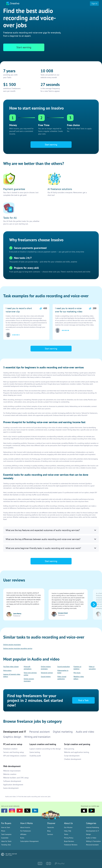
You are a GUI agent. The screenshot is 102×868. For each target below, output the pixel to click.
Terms (66, 834)
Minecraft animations (28, 668)
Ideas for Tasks (6, 841)
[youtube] (20, 811)
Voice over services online (30, 674)
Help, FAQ (68, 831)
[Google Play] (92, 811)
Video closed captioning (62, 678)
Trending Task (6, 845)
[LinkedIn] (35, 811)
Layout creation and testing (43, 744)
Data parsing (69, 749)
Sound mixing (46, 677)
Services (50, 834)
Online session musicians (12, 645)
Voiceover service (47, 673)
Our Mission (68, 827)
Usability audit (35, 756)
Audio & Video (91, 838)
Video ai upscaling (92, 668)
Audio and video (11, 797)
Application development (13, 785)
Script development (72, 756)
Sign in (94, 4)
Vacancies (51, 827)
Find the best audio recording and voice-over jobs (34, 797)
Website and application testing (77, 752)
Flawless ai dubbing (77, 668)
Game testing (35, 752)
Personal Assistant (92, 845)
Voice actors (7, 670)
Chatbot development (73, 759)
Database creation (10, 749)
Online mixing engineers (46, 668)
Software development (12, 781)
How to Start (6, 827)
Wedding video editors (79, 678)
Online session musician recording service (18, 648)
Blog (49, 831)
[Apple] (84, 811)
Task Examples (6, 834)
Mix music (77, 673)
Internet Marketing (93, 827)
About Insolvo (25, 827)
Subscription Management (29, 841)
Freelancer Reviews (71, 845)
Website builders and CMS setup (16, 778)
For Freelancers (26, 831)
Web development (12, 766)
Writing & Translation (93, 841)
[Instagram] (12, 811)
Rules (22, 838)
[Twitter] (27, 811)
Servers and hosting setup (14, 752)
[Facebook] (4, 811)
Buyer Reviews (69, 841)
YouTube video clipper (11, 667)
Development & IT (93, 831)
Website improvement (12, 771)
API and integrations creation (15, 756)
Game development (11, 788)
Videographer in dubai (63, 672)
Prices (3, 831)
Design (88, 834)
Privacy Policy (69, 838)
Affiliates (23, 834)
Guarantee (5, 838)
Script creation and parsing (77, 744)
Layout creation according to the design (45, 749)
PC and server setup (13, 744)
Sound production (64, 667)
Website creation (10, 774)
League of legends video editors (12, 675)
